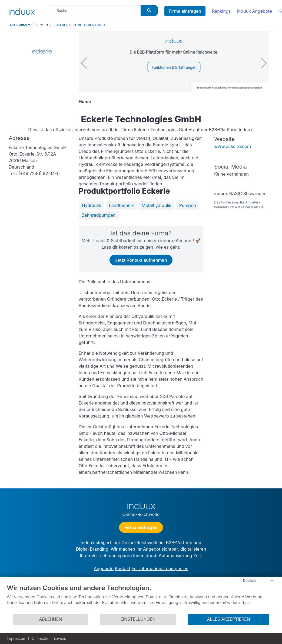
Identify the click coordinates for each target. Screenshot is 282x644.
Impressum (16, 638)
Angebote (104, 569)
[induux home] (22, 10)
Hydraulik (92, 205)
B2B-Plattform (19, 25)
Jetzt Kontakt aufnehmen (141, 260)
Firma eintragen (185, 11)
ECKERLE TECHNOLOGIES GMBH (79, 25)
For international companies (160, 569)
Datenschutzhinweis (48, 638)
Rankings (221, 11)
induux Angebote (255, 11)
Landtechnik (122, 205)
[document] (141, 599)
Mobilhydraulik (157, 205)
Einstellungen (138, 619)
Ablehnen (51, 619)
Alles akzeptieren (229, 619)
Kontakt (123, 569)
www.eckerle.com (233, 146)
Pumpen (188, 205)
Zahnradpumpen (99, 215)
